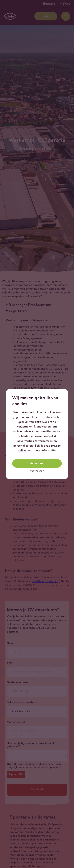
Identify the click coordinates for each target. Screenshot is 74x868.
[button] (65, 392)
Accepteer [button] (37, 463)
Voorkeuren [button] (37, 471)
